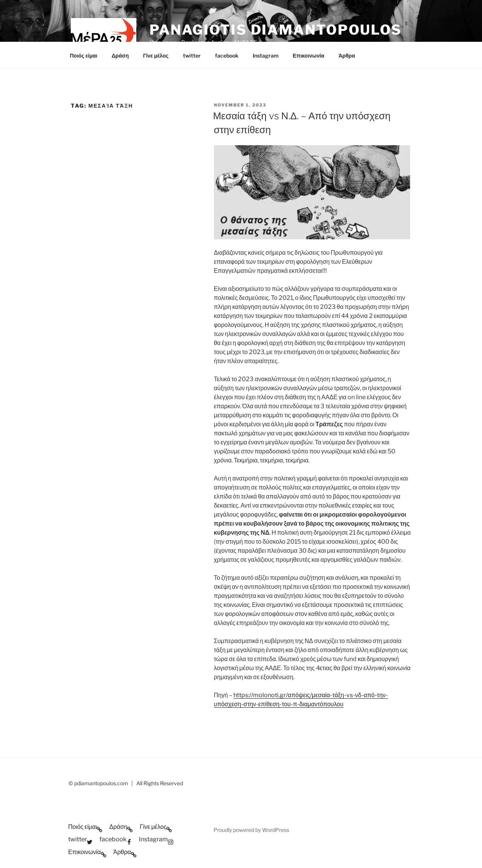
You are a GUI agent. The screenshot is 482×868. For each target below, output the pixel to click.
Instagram (266, 55)
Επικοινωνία (309, 55)
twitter (192, 55)
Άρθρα (347, 55)
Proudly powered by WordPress (251, 830)
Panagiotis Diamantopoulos (276, 30)
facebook (227, 55)
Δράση (120, 55)
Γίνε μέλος (156, 55)
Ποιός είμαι (84, 55)
